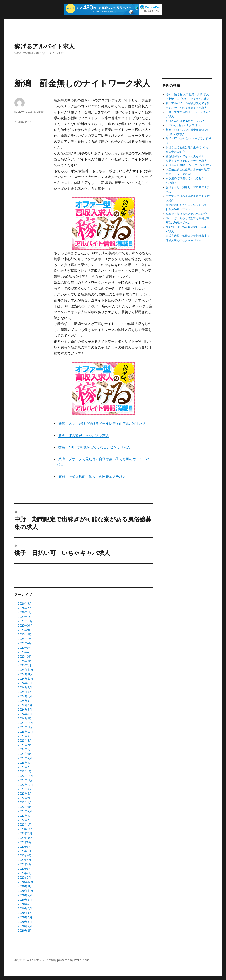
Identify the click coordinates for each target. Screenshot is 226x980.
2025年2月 (25, 661)
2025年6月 (25, 643)
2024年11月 (25, 674)
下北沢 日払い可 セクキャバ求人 (188, 99)
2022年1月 (25, 825)
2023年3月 (25, 763)
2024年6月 (25, 696)
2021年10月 (25, 838)
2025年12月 (25, 617)
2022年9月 (25, 789)
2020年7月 (25, 904)
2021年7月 (24, 851)
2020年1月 (25, 931)
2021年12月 (25, 829)
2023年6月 (25, 749)
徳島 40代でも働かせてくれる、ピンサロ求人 (94, 447)
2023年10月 (25, 732)
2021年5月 (24, 860)
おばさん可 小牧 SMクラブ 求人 (185, 121)
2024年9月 (25, 683)
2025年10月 (25, 626)
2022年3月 (25, 816)
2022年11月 (25, 780)
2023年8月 (25, 741)
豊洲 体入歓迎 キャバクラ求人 (84, 435)
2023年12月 (25, 723)
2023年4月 (25, 758)
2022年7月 (25, 798)
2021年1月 (24, 878)
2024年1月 (25, 718)
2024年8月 (25, 688)
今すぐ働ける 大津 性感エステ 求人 (187, 94)
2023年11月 (25, 727)
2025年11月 (25, 621)
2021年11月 (25, 833)
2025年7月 (25, 639)
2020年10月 (25, 891)
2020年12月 (25, 882)
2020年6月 (25, 909)
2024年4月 (25, 705)
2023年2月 (25, 767)
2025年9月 (25, 630)
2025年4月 (25, 652)
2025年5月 (25, 648)
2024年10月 (25, 679)
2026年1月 (25, 612)
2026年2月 (25, 608)
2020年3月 (25, 922)
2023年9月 (25, 736)
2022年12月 (25, 776)
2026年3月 (25, 604)
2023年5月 (25, 754)
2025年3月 (25, 657)
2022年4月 (25, 811)
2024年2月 (25, 714)
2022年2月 (25, 820)
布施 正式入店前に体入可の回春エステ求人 (92, 477)
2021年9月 (25, 842)
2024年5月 (25, 701)
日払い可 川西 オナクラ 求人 (183, 125)
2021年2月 (25, 873)
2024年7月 (25, 692)
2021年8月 (25, 847)
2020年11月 (25, 886)
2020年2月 (25, 926)
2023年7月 (25, 745)
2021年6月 (25, 856)
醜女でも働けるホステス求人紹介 (186, 214)
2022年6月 (25, 802)
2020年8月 (25, 900)
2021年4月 (25, 864)
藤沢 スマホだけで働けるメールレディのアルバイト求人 (102, 423)
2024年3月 (25, 710)
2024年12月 (25, 670)
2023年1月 (25, 772)
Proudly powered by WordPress (67, 960)
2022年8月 (25, 794)
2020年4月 (25, 917)
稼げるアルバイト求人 (45, 46)
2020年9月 (25, 895)
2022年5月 (25, 807)
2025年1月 (24, 665)
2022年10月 (25, 785)
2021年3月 (25, 869)
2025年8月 (25, 634)
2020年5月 (25, 913)
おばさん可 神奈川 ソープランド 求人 (189, 165)
